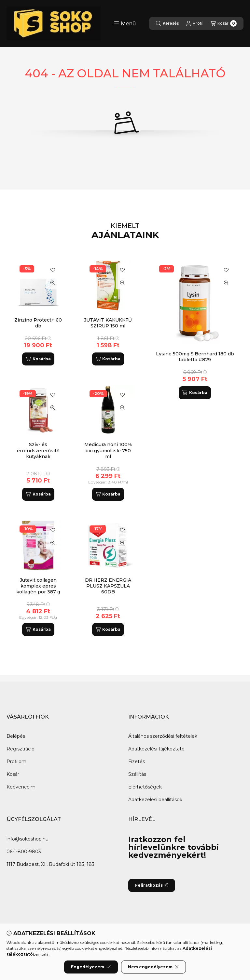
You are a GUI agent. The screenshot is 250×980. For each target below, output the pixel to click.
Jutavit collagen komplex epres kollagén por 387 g (38, 586)
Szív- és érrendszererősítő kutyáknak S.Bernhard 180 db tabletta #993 (38, 456)
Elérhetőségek (145, 787)
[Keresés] (167, 23)
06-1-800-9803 (24, 852)
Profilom (16, 761)
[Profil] (195, 23)
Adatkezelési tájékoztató (156, 749)
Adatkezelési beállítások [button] (155, 800)
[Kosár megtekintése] (224, 23)
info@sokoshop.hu (28, 839)
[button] (125, 23)
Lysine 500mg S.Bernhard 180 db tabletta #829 (195, 357)
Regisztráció (21, 749)
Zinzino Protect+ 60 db (38, 323)
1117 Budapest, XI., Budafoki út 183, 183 (50, 864)
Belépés (16, 736)
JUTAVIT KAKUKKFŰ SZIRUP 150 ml (108, 323)
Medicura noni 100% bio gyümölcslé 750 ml (108, 450)
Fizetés (137, 761)
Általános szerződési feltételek (163, 736)
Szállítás (137, 774)
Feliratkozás (152, 885)
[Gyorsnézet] (226, 283)
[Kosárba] (195, 393)
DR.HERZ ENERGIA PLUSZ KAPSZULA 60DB (108, 586)
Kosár (13, 774)
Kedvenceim (21, 787)
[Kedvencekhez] (226, 270)
